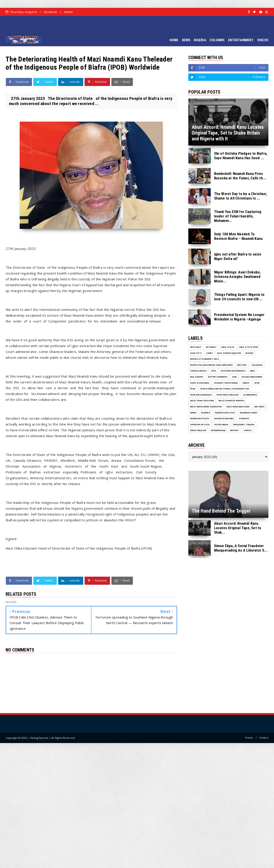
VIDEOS (263, 40)
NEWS (186, 40)
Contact (264, 738)
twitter (69, 12)
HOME (174, 40)
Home (249, 738)
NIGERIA (200, 40)
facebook (51, 12)
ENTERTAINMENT (241, 40)
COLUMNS (217, 40)
